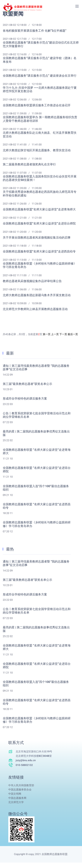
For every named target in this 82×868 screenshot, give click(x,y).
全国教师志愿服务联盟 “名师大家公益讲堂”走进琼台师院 (37, 470)
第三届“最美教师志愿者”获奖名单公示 (27, 384)
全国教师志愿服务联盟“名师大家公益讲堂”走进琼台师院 (39, 224)
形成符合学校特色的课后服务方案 (25, 399)
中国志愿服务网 (17, 798)
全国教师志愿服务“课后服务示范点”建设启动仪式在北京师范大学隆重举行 (41, 44)
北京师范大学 (16, 802)
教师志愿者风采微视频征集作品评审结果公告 (32, 281)
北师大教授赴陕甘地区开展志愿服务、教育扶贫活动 (37, 150)
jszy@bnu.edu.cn (26, 760)
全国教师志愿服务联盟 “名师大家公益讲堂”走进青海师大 (37, 452)
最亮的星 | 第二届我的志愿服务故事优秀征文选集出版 (36, 433)
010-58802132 (24, 765)
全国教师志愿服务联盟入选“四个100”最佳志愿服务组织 (36, 488)
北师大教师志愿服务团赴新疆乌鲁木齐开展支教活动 (37, 295)
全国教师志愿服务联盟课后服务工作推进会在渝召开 (37, 105)
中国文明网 (15, 794)
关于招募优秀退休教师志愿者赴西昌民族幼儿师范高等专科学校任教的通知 (40, 194)
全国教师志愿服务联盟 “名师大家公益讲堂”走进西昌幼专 (37, 506)
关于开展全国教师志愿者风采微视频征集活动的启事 (37, 238)
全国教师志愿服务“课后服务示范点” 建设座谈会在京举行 (40, 76)
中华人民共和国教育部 (21, 785)
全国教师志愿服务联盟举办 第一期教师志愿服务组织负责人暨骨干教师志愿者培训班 (40, 119)
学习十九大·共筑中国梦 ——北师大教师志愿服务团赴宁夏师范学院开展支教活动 (40, 90)
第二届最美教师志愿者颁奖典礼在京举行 (29, 165)
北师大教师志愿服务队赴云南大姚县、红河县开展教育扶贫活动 (40, 135)
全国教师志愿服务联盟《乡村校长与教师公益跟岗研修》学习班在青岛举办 (40, 265)
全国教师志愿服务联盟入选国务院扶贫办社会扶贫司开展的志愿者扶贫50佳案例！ (40, 178)
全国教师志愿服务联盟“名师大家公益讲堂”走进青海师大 (39, 210)
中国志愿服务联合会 (20, 790)
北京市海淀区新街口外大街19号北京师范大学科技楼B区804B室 (34, 754)
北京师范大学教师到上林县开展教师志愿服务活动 (35, 309)
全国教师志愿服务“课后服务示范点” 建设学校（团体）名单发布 (40, 60)
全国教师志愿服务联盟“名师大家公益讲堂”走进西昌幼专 (39, 252)
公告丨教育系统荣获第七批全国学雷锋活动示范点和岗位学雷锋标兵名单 (37, 415)
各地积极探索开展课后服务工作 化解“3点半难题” (35, 31)
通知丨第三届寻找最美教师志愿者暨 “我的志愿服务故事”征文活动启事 (36, 368)
